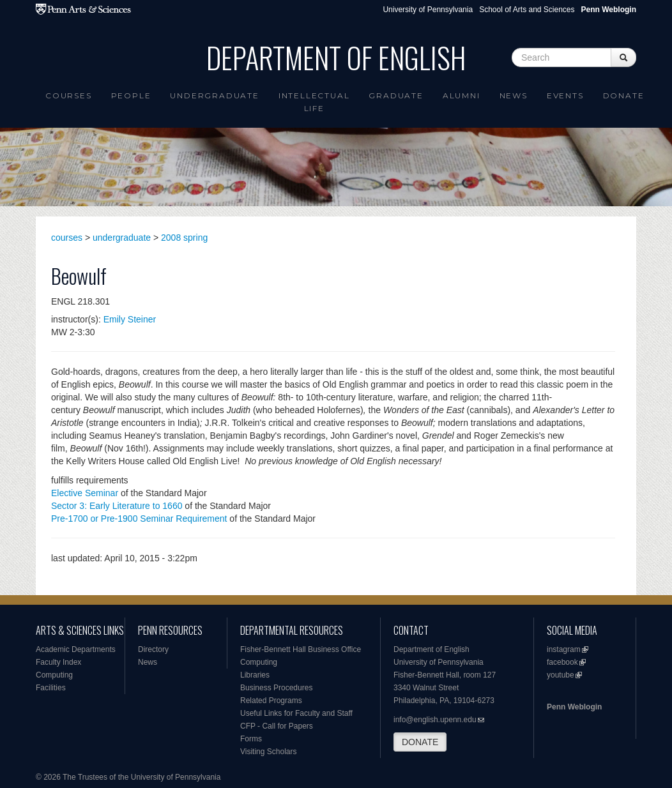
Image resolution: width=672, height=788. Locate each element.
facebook (562, 662)
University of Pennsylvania (428, 10)
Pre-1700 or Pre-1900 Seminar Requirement (139, 519)
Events (565, 95)
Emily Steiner (130, 319)
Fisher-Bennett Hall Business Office (301, 649)
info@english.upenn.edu (435, 720)
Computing (54, 675)
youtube (561, 675)
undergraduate (122, 238)
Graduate (396, 95)
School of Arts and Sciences (527, 10)
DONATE (420, 742)
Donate (624, 95)
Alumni (462, 95)
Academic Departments (76, 649)
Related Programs (271, 701)
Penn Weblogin (574, 707)
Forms (251, 739)
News (514, 95)
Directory (153, 649)
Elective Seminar (85, 493)
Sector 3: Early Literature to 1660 (117, 506)
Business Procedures (276, 688)
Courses (69, 95)
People (131, 95)
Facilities (51, 688)
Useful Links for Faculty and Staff (296, 713)
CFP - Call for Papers (277, 726)
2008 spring (184, 238)
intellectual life (314, 102)
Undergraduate (214, 95)
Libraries (255, 675)
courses (67, 238)
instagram (564, 649)
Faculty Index (58, 662)
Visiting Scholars (269, 752)
